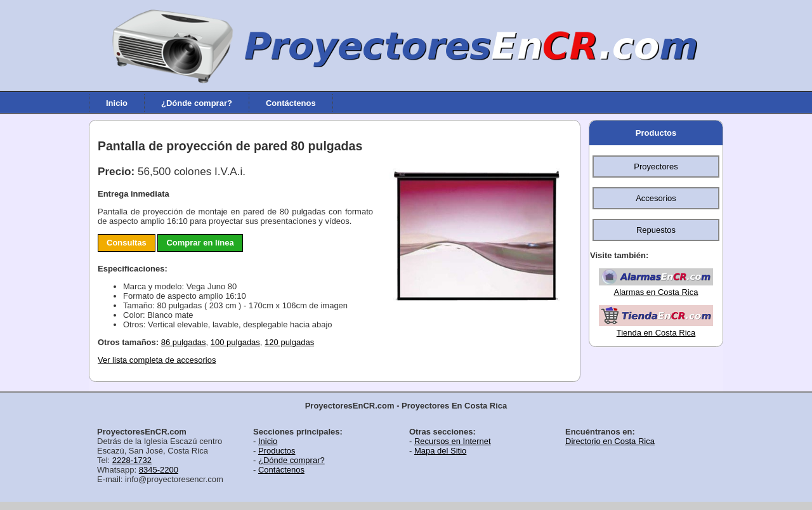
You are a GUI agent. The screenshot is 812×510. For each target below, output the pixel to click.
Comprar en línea (200, 243)
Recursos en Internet (453, 441)
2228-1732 (132, 460)
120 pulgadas (289, 342)
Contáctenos (291, 102)
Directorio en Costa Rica (610, 441)
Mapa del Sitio (440, 451)
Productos (656, 133)
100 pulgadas (235, 342)
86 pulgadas (184, 342)
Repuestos (656, 230)
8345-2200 (159, 470)
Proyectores (656, 167)
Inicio (117, 102)
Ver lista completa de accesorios (157, 360)
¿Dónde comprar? (197, 102)
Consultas (127, 243)
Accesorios (656, 198)
